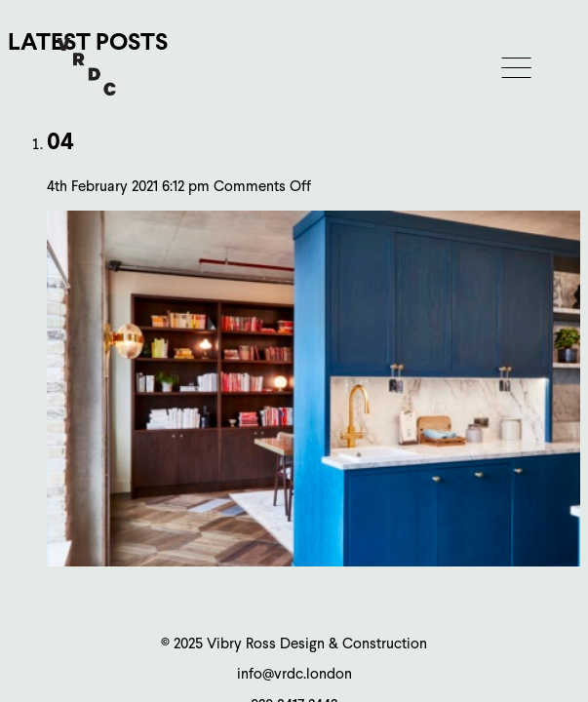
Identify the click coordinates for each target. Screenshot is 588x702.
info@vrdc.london (294, 673)
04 (60, 141)
